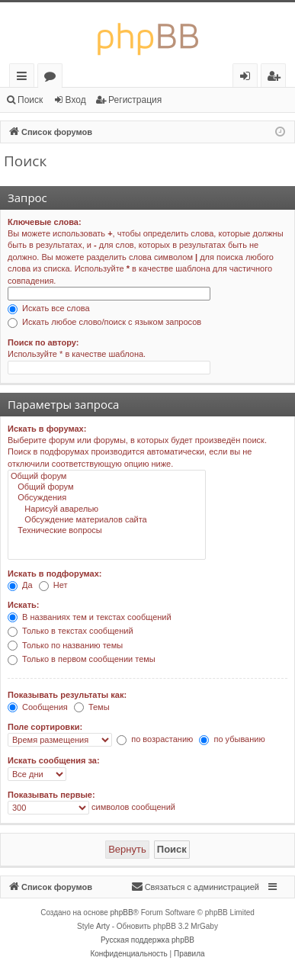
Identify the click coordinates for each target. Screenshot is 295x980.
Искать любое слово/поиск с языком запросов (104, 322)
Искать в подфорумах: (55, 574)
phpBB (122, 913)
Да (20, 585)
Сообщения (38, 707)
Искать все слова (49, 308)
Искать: (23, 605)
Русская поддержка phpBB (147, 940)
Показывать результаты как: (67, 695)
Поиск (30, 100)
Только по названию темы (65, 645)
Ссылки (25, 78)
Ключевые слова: (45, 222)
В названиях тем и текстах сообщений (90, 617)
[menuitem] (195, 887)
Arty (103, 926)
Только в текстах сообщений (71, 631)
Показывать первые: (51, 795)
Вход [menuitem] (248, 78)
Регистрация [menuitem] (277, 78)
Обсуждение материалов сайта (107, 520)
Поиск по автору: (43, 342)
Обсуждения (107, 498)
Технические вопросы (107, 531)
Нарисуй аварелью (107, 509)
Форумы (53, 78)
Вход (76, 100)
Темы (92, 707)
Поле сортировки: (45, 727)
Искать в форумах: (47, 429)
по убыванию (232, 739)
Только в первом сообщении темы (82, 659)
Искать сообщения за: (54, 760)
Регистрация (135, 100)
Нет (53, 585)
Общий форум (107, 477)
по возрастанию (155, 739)
